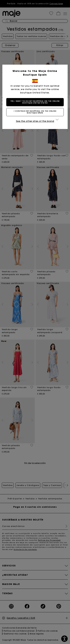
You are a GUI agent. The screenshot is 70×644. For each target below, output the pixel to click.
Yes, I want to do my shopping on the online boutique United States (35, 102)
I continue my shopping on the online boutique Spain (35, 112)
